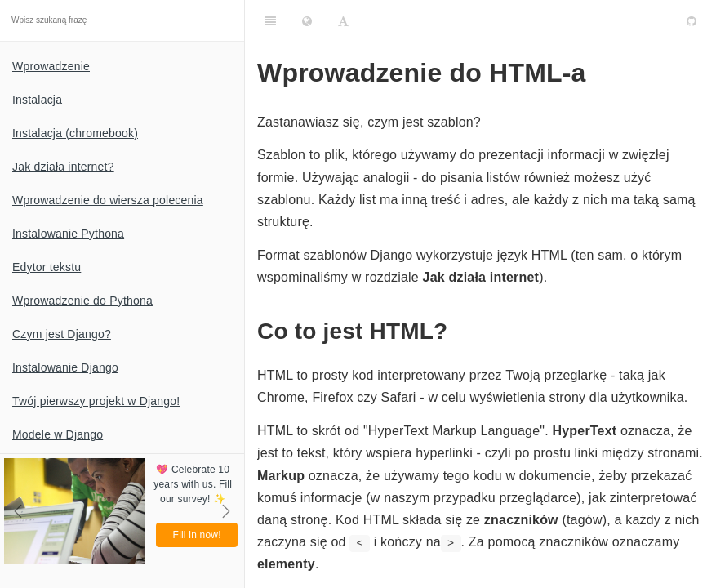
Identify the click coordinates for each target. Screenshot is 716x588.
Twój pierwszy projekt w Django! (96, 401)
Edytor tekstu (47, 267)
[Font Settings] (343, 20)
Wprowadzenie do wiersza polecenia (108, 200)
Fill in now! (197, 535)
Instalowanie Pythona (68, 234)
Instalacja (37, 100)
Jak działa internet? (63, 167)
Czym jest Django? (62, 334)
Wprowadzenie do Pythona (82, 301)
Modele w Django (58, 434)
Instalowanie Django (65, 367)
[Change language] (307, 20)
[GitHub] (692, 20)
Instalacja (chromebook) (75, 133)
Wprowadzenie (51, 66)
